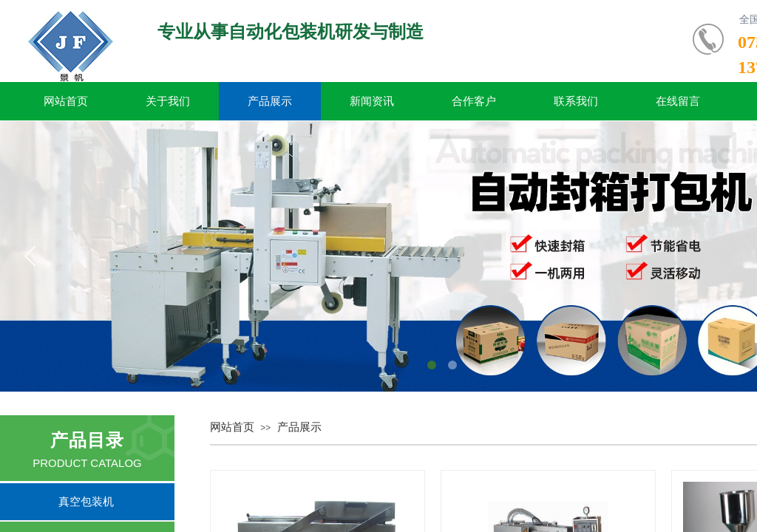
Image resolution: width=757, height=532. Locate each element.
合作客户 (474, 101)
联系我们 (576, 101)
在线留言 (678, 101)
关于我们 (168, 101)
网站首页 (66, 101)
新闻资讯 (372, 101)
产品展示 (270, 101)
